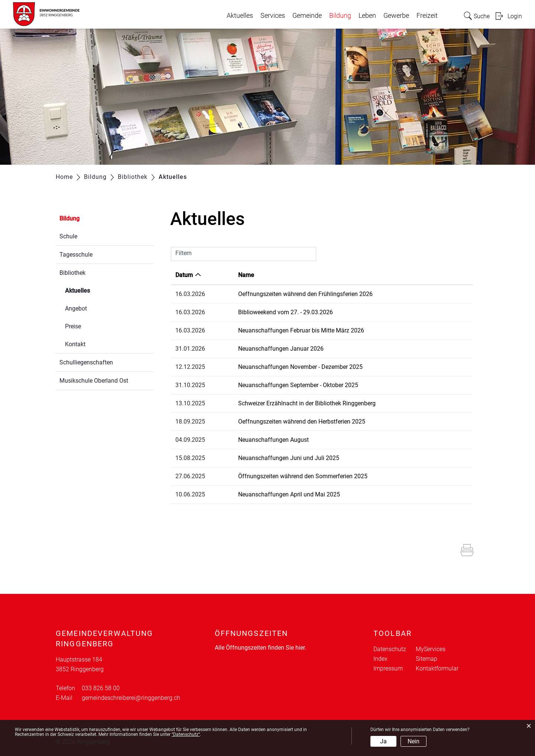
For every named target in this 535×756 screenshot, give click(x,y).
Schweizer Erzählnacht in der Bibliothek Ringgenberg (307, 403)
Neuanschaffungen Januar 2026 (281, 349)
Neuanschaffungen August (273, 440)
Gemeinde (307, 16)
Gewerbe (396, 16)
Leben (367, 16)
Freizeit (427, 16)
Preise (73, 326)
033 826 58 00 (101, 688)
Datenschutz (390, 649)
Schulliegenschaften (86, 362)
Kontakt (75, 344)
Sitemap (427, 659)
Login (515, 16)
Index (380, 659)
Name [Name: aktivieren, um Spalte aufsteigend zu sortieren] (246, 275)
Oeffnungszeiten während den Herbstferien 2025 (302, 422)
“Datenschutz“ (186, 734)
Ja (383, 741)
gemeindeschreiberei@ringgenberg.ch (131, 698)
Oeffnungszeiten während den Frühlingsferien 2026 (305, 294)
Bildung (340, 16)
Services (273, 16)
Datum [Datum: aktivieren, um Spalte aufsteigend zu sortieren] (184, 275)
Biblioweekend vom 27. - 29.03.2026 (286, 312)
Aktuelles (240, 16)
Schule (68, 236)
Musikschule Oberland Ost (94, 381)
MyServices (431, 649)
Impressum (388, 668)
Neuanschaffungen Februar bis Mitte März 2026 (301, 330)
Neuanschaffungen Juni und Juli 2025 (289, 458)
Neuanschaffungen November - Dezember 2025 (300, 367)
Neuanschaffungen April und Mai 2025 (289, 494)
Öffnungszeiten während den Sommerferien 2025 (303, 476)
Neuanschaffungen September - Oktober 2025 (298, 385)
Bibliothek (72, 273)
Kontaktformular (437, 668)
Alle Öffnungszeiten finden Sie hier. (260, 648)
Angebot (76, 308)
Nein (414, 741)
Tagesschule (76, 255)
